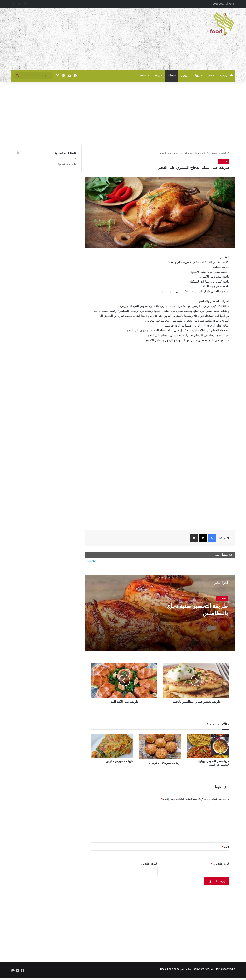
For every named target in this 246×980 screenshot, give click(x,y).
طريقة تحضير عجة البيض (120, 761)
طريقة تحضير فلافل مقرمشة (165, 763)
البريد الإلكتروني (220, 864)
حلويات (158, 75)
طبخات (172, 75)
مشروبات (198, 75)
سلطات (145, 75)
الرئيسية (226, 75)
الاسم (226, 847)
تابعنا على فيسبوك (66, 164)
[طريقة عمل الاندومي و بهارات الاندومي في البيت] (208, 746)
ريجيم (184, 75)
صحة (212, 75)
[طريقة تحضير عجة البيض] (112, 746)
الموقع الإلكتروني (149, 864)
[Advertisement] (85, 39)
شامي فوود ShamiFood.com (176, 969)
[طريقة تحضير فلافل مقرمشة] (160, 747)
